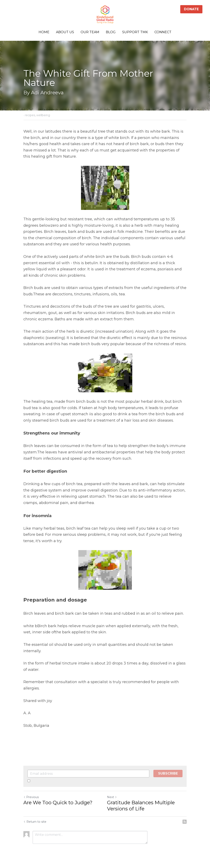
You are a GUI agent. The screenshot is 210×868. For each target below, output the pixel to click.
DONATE (191, 9)
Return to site (35, 822)
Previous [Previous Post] (31, 797)
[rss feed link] (185, 822)
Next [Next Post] (112, 797)
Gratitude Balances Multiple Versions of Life (141, 806)
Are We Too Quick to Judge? (58, 803)
